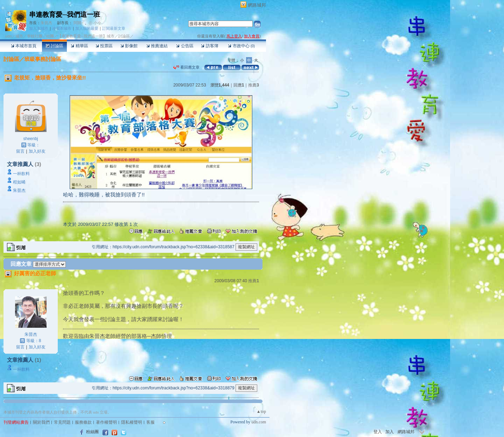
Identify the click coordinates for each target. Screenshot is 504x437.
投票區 (104, 46)
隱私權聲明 (132, 422)
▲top (261, 411)
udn (8, 36)
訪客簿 (209, 46)
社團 (50, 36)
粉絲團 (92, 432)
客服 (150, 422)
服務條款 (83, 422)
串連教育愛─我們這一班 (65, 15)
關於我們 (41, 422)
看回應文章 (186, 67)
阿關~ (78, 23)
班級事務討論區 (43, 59)
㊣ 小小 (95, 23)
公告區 (185, 46)
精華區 (79, 46)
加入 (390, 432)
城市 (19, 36)
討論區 (54, 46)
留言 (20, 151)
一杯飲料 (21, 174)
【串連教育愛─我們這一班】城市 (86, 36)
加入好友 (37, 151)
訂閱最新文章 (114, 28)
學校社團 (35, 36)
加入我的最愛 (87, 28)
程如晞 (19, 182)
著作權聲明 (106, 422)
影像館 (129, 46)
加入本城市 (39, 28)
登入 (378, 432)
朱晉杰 (46, 23)
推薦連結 (157, 46)
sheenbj (30, 139)
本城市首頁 (24, 46)
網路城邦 (257, 5)
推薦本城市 (62, 28)
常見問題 (62, 422)
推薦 (254, 85)
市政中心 (241, 46)
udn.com (259, 422)
